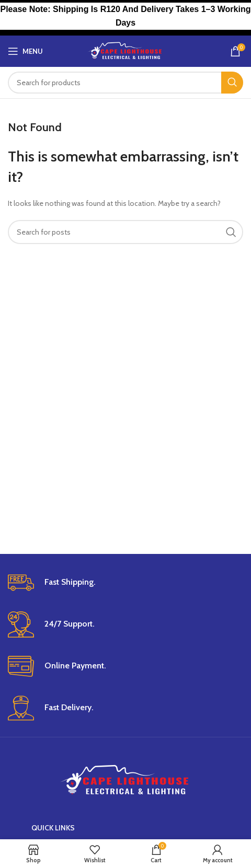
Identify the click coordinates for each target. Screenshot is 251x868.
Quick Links (53, 828)
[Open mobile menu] (25, 51)
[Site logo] (126, 50)
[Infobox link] (125, 583)
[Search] (125, 83)
